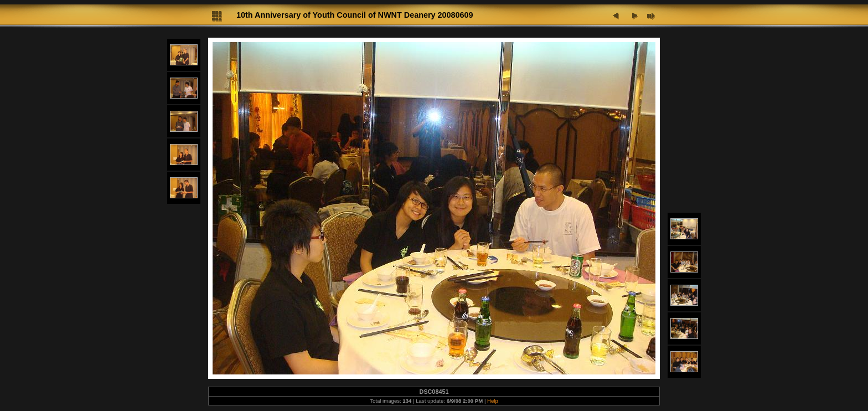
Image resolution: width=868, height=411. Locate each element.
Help (493, 401)
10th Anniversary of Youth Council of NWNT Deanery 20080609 (355, 15)
